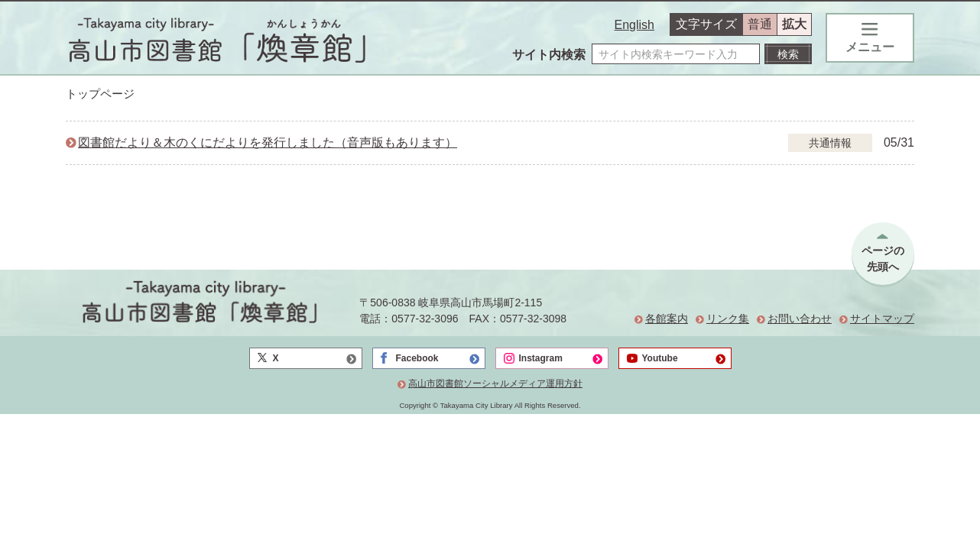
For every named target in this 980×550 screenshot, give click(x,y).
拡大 (794, 24)
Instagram (541, 358)
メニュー (870, 38)
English (634, 25)
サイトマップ (882, 319)
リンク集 (728, 319)
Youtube (660, 358)
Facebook (417, 358)
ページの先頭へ (883, 259)
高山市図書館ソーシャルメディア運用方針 (495, 383)
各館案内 (667, 319)
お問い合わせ (800, 319)
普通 (760, 24)
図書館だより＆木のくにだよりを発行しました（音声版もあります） (268, 142)
